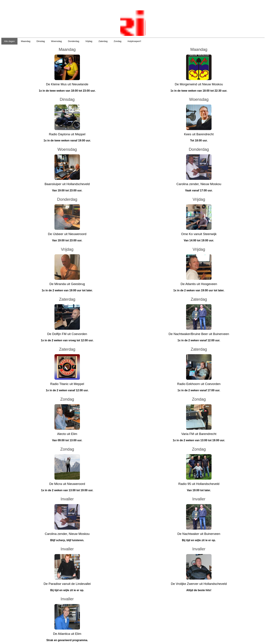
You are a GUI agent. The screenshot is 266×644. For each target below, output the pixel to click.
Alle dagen (9, 41)
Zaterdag (103, 41)
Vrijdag (89, 41)
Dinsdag (41, 41)
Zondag (117, 41)
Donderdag (74, 41)
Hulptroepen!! (134, 41)
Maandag (26, 41)
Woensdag (56, 41)
